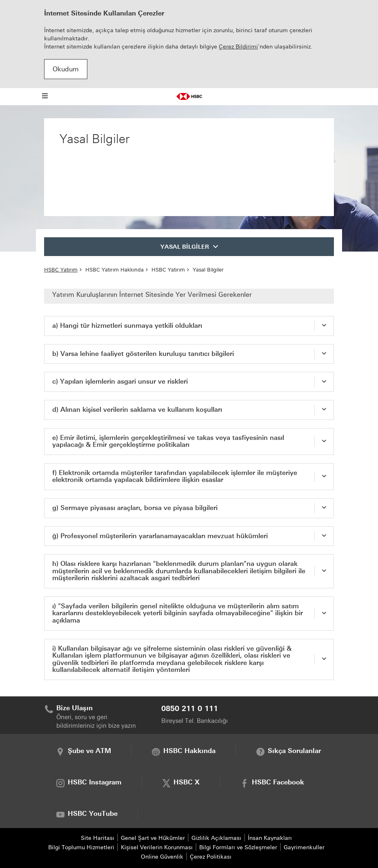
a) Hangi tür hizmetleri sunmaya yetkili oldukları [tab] (127, 326)
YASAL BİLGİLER (185, 247)
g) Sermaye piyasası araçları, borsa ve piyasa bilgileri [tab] (135, 508)
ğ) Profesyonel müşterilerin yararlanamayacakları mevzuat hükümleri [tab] (160, 536)
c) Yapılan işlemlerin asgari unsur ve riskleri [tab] (120, 381)
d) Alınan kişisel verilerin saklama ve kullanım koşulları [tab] (137, 410)
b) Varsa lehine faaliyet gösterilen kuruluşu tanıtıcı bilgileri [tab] (143, 354)
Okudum (66, 69)
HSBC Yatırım (61, 270)
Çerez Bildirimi (238, 47)
